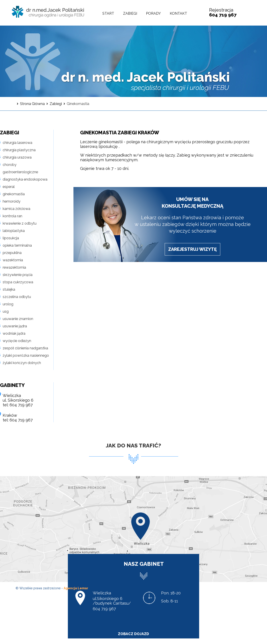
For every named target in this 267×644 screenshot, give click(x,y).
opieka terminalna (17, 245)
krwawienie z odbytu (20, 223)
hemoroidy (12, 201)
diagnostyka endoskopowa (25, 179)
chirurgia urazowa (17, 157)
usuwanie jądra (15, 326)
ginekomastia (14, 194)
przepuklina (12, 253)
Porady (153, 13)
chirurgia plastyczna (19, 150)
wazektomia (13, 260)
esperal (9, 187)
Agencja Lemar (76, 588)
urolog (8, 304)
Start (108, 13)
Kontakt (178, 13)
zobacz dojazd (133, 634)
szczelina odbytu (17, 297)
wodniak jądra (14, 333)
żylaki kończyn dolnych (22, 363)
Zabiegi (130, 13)
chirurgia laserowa (17, 143)
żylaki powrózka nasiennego (26, 355)
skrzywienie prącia (18, 275)
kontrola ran (12, 216)
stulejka (9, 289)
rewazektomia (14, 267)
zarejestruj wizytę (192, 249)
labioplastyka (14, 231)
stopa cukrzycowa (18, 282)
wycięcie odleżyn (17, 341)
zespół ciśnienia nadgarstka (25, 348)
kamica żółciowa (16, 209)
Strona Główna (32, 104)
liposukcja (11, 238)
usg (6, 311)
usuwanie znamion (18, 319)
